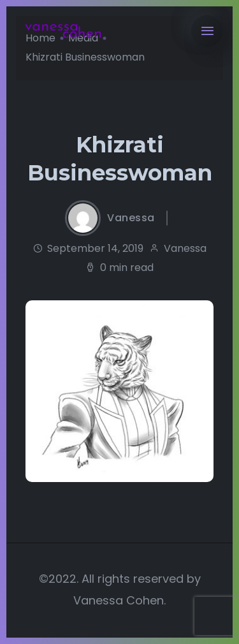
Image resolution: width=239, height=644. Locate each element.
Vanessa (131, 218)
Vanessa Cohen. (119, 600)
